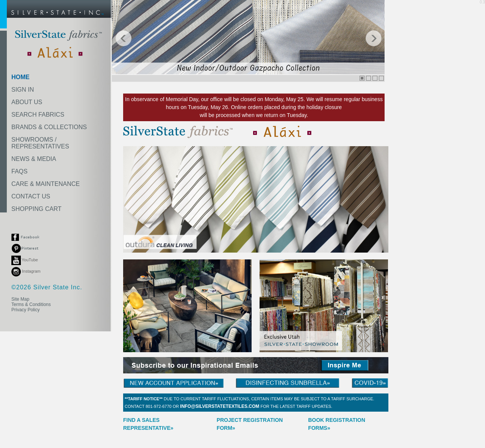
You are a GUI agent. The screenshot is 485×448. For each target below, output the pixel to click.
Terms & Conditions (31, 304)
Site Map (20, 299)
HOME (20, 77)
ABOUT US (27, 102)
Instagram (26, 271)
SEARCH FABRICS (38, 115)
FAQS (20, 171)
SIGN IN (23, 90)
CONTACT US (31, 196)
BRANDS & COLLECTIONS (49, 127)
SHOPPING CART (36, 209)
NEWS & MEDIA (34, 159)
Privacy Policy (26, 310)
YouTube (25, 260)
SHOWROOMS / (40, 143)
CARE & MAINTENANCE (45, 184)
